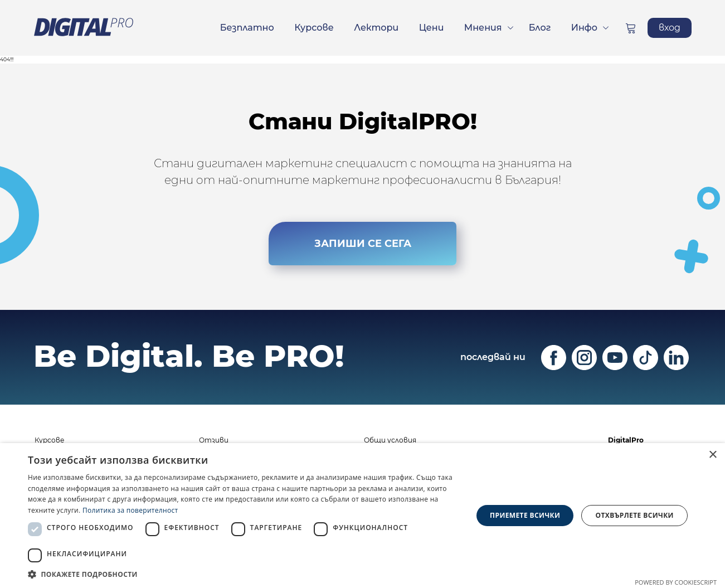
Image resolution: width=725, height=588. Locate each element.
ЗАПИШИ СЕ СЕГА (363, 244)
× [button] (712, 455)
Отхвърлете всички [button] (635, 515)
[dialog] (362, 516)
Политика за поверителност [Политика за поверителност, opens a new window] (130, 510)
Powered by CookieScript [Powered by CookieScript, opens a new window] (676, 582)
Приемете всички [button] (525, 515)
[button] (244, 574)
